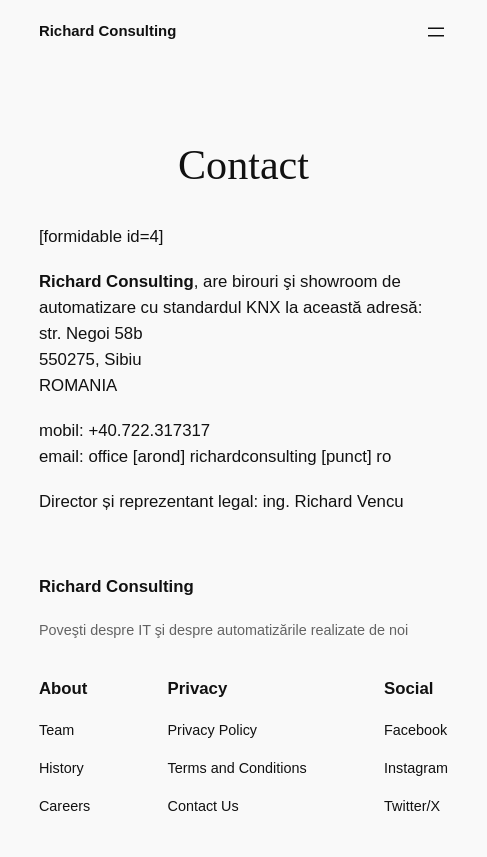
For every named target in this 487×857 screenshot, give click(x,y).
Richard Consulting (107, 31)
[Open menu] (436, 32)
